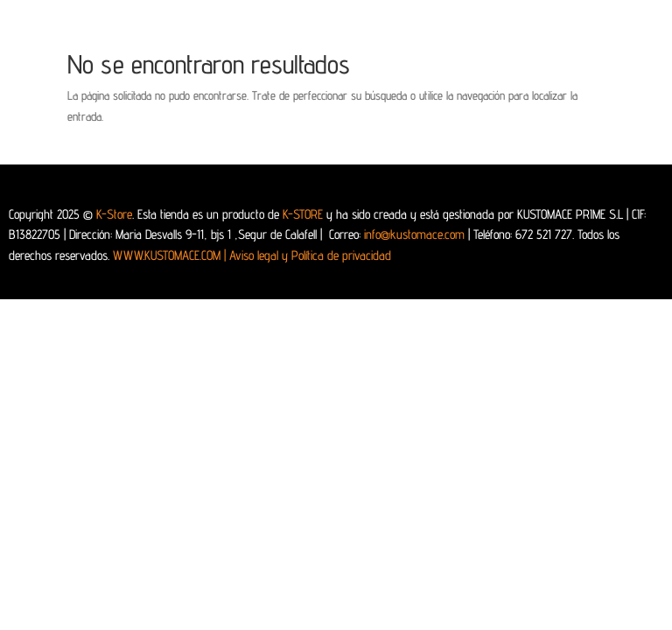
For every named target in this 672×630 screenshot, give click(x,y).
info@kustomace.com (414, 234)
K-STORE (303, 214)
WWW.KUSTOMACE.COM (171, 255)
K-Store (114, 214)
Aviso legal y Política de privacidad (310, 255)
